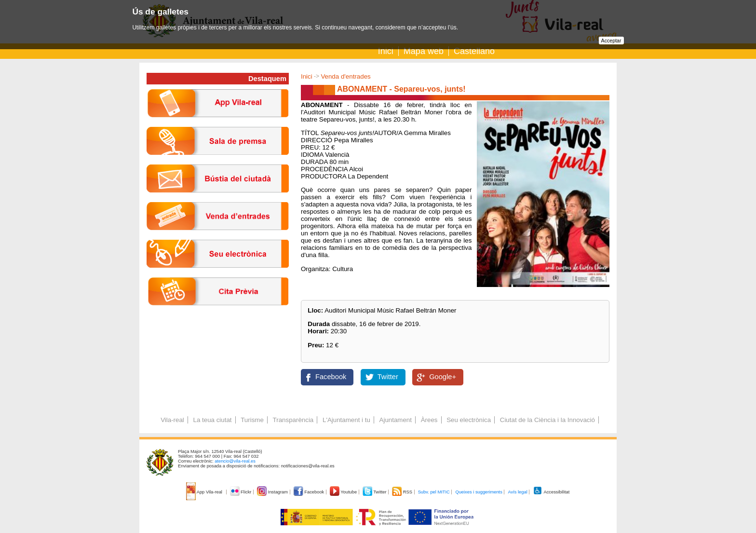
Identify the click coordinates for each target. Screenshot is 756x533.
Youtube (344, 492)
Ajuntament (396, 420)
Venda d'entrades (345, 76)
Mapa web (424, 51)
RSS (403, 492)
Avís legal (517, 492)
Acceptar (611, 41)
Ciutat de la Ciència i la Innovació (547, 420)
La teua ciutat (212, 420)
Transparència (293, 420)
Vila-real (172, 420)
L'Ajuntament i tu (346, 420)
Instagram (273, 492)
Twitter (388, 377)
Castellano (474, 51)
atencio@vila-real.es (235, 461)
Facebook (331, 377)
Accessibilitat (551, 492)
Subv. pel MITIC (434, 492)
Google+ (443, 377)
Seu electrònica (469, 420)
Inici (386, 51)
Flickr (241, 492)
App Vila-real (205, 492)
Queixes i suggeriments (479, 492)
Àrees (429, 420)
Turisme (252, 420)
